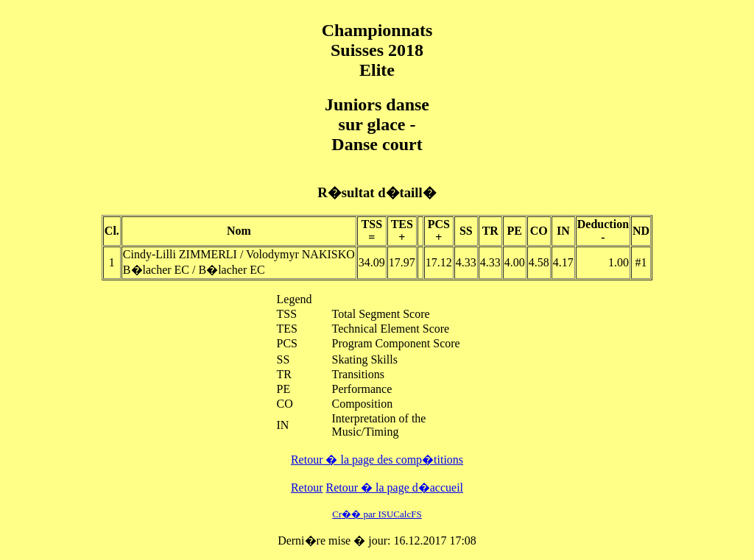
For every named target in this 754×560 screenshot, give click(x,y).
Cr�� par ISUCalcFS (377, 514)
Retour (307, 488)
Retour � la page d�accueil (394, 488)
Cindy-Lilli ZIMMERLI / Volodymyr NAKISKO (239, 254)
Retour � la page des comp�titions (377, 460)
